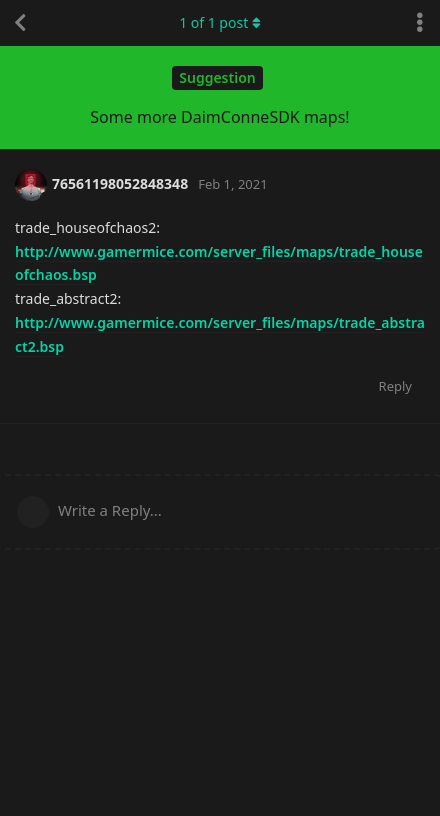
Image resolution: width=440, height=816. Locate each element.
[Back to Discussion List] (20, 23)
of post (220, 22)
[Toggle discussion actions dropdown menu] (420, 23)
